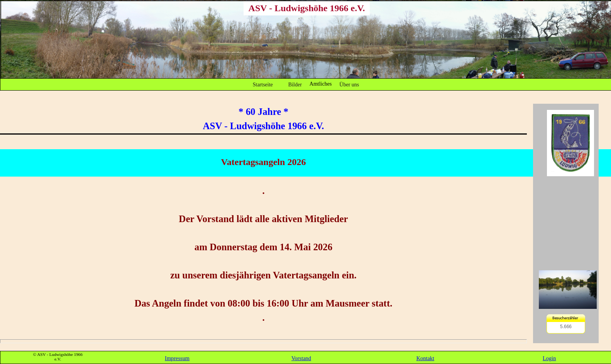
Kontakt (425, 358)
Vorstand (301, 358)
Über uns (349, 85)
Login (549, 358)
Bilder (295, 85)
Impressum (177, 358)
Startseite (263, 85)
